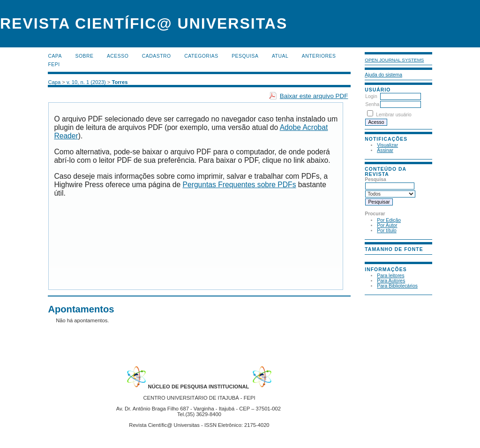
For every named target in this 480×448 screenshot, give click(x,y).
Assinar (385, 150)
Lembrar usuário (394, 115)
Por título (387, 231)
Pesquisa (245, 56)
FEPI (54, 65)
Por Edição (389, 220)
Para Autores (391, 281)
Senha (372, 104)
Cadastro (157, 56)
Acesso (118, 56)
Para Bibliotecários (397, 286)
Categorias (201, 56)
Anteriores (319, 56)
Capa (55, 56)
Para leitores (390, 276)
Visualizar (387, 145)
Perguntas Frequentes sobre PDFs (240, 185)
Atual (280, 56)
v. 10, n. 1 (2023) (86, 82)
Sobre (84, 56)
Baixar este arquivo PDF (314, 96)
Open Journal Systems (394, 60)
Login (371, 96)
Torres (120, 82)
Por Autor (387, 225)
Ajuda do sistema (383, 75)
